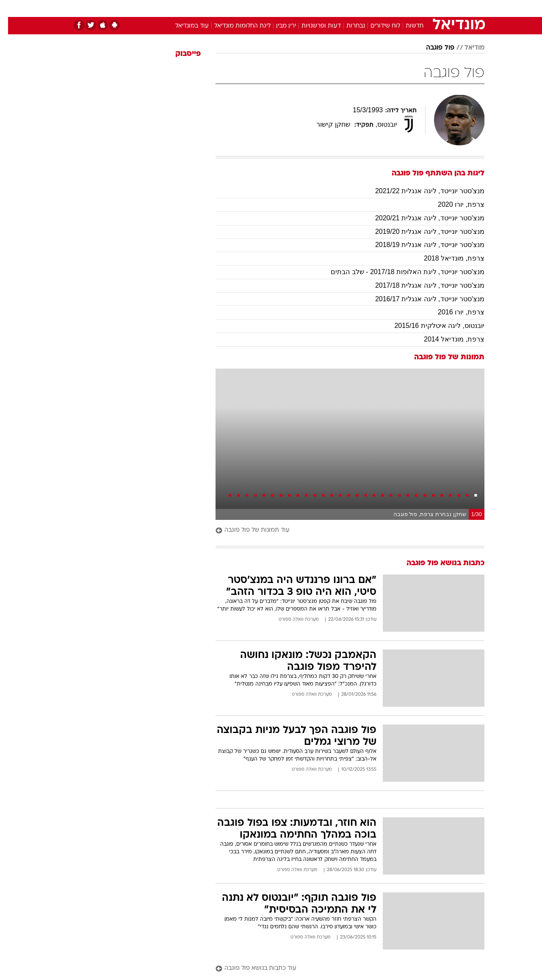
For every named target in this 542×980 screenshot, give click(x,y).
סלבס (338, 8)
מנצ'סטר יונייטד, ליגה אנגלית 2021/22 (422, 191)
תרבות (365, 8)
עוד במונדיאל (184, 26)
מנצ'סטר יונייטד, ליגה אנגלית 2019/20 (422, 232)
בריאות (266, 8)
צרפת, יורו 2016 (453, 312)
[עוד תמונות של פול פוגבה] (342, 531)
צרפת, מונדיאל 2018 (446, 258)
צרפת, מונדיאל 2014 (446, 339)
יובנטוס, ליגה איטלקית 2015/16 (431, 326)
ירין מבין (278, 26)
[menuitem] (416, 8)
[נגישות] (12, 9)
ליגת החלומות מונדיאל (234, 26)
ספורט (392, 8)
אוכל (292, 8)
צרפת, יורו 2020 (453, 204)
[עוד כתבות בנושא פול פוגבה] (342, 969)
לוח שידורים (377, 26)
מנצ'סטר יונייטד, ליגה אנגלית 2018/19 (422, 245)
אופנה (174, 8)
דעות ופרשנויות (313, 26)
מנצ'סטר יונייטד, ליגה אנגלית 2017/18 (422, 285)
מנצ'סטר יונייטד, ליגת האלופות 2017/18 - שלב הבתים (400, 272)
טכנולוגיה (205, 8)
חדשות (421, 8)
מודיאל (466, 48)
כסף (314, 8)
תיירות (237, 8)
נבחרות (348, 26)
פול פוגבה (432, 48)
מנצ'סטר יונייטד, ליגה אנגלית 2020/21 (422, 218)
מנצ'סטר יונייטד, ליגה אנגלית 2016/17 (422, 299)
